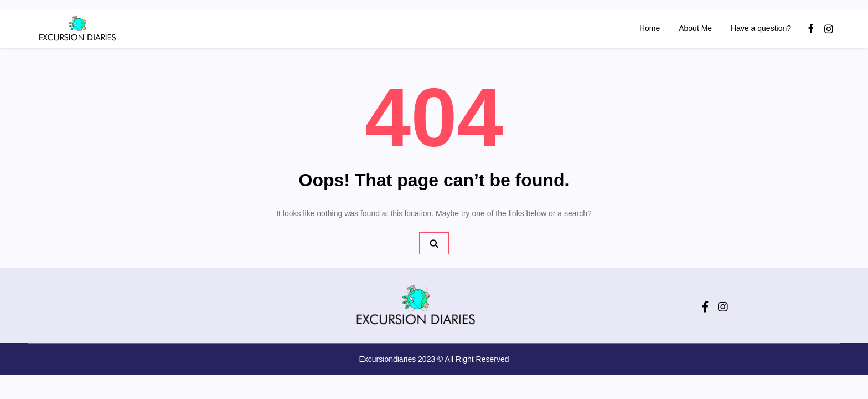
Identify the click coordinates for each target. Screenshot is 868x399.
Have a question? (761, 28)
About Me (695, 28)
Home (650, 28)
